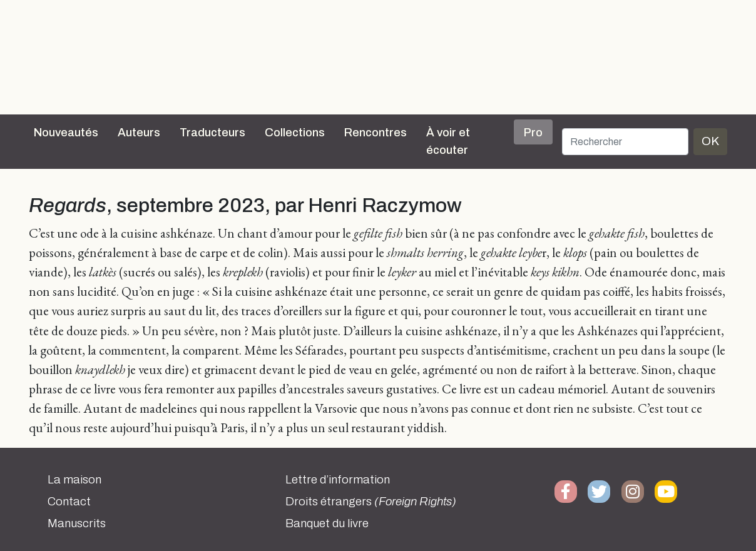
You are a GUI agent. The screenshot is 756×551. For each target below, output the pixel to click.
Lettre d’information (338, 480)
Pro (533, 133)
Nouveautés (66, 133)
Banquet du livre (327, 523)
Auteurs (139, 133)
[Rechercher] (625, 142)
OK (710, 141)
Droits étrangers (371, 502)
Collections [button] (295, 133)
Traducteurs (212, 133)
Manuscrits (77, 523)
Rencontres (375, 133)
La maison (74, 480)
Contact (69, 502)
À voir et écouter (448, 141)
